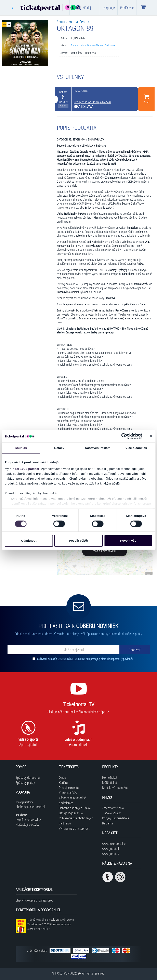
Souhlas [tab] (21, 448)
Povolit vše (128, 541)
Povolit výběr (78, 541)
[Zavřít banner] (151, 436)
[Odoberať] (135, 650)
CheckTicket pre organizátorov (34, 900)
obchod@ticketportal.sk (31, 807)
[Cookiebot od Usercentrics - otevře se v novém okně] (124, 436)
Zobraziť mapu (105, 551)
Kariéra (63, 782)
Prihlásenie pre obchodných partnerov (76, 821)
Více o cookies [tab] (136, 448)
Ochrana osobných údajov (75, 808)
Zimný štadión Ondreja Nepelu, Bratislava (93, 45)
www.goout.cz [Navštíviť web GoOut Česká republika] (111, 854)
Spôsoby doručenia (28, 777)
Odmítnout (29, 541)
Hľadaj (83, 8)
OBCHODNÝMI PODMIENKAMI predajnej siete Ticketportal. (89, 659)
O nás (62, 777)
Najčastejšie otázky (27, 824)
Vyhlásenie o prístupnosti (75, 828)
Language (109, 8)
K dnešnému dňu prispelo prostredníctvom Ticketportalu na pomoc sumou (51, 924)
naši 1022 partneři (27, 469)
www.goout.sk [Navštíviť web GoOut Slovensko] (111, 849)
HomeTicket (110, 777)
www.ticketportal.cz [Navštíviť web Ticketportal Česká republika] (114, 843)
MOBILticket (110, 782)
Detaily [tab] (59, 448)
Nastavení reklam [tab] (98, 448)
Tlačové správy (111, 813)
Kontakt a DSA (68, 793)
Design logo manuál (71, 813)
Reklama (107, 823)
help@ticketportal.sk (28, 819)
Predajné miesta (69, 788)
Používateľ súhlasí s (84, 659)
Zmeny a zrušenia (113, 808)
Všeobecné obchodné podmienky (72, 800)
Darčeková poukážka (115, 788)
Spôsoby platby (25, 782)
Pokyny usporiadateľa (116, 818)
